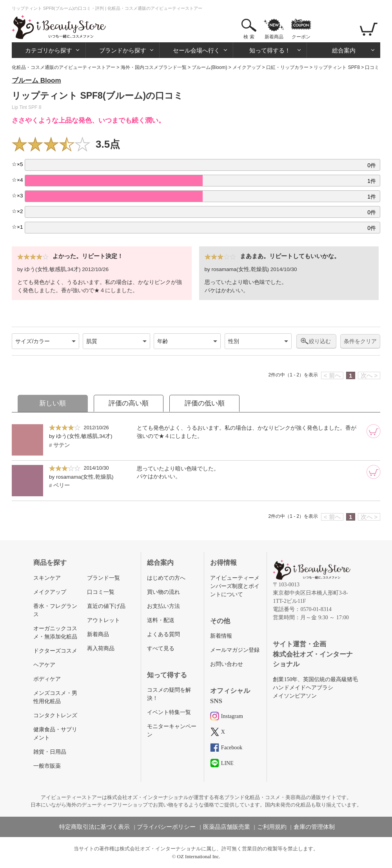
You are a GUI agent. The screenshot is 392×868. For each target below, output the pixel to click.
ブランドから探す (123, 50)
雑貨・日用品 (50, 752)
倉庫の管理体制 (314, 827)
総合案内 (344, 50)
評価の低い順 (205, 403)
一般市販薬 (47, 766)
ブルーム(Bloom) (209, 67)
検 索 (249, 37)
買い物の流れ (163, 592)
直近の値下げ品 (106, 606)
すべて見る (161, 648)
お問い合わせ (227, 664)
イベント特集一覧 (169, 712)
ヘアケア (44, 665)
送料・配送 (161, 620)
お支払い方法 (163, 606)
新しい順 (53, 403)
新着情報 (221, 636)
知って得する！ (270, 50)
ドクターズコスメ (55, 651)
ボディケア (47, 679)
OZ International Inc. (199, 856)
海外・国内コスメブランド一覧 (154, 67)
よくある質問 (163, 634)
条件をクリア (360, 341)
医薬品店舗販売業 (227, 827)
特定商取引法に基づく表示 (94, 827)
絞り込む (320, 341)
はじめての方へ (166, 578)
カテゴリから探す (49, 50)
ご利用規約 (272, 827)
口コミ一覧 (101, 592)
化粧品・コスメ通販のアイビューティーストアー (64, 67)
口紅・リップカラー (287, 67)
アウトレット (103, 620)
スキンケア (47, 578)
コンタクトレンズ (55, 715)
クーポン (301, 37)
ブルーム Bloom (36, 80)
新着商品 (274, 37)
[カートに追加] (374, 431)
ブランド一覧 (103, 578)
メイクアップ (247, 67)
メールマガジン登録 (235, 650)
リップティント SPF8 (337, 67)
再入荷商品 (101, 648)
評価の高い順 (129, 403)
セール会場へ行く (196, 50)
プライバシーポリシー (166, 827)
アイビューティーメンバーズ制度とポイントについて (235, 586)
